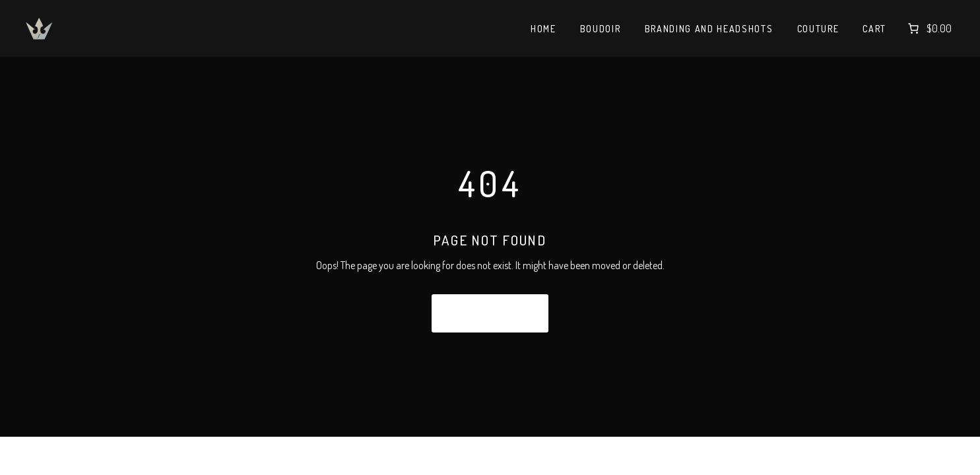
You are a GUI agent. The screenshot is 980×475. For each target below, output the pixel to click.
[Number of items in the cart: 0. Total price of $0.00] (929, 28)
